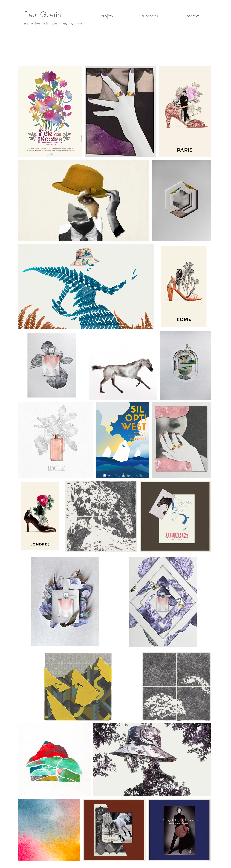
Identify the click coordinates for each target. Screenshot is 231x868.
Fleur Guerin (43, 14)
